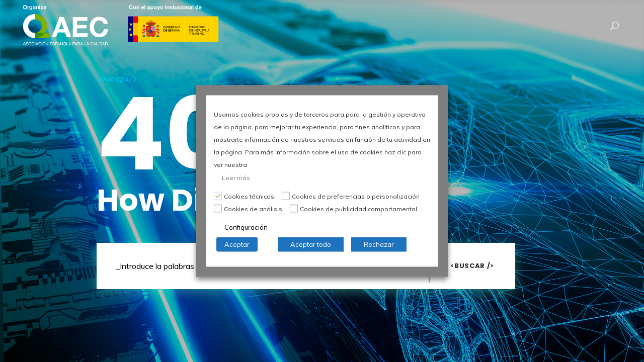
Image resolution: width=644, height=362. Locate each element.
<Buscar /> (472, 266)
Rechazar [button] (379, 244)
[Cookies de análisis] (218, 208)
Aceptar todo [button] (311, 244)
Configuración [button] (246, 227)
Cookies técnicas (249, 196)
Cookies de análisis (253, 209)
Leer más (236, 178)
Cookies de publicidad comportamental (358, 209)
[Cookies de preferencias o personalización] (286, 196)
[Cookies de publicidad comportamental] (294, 208)
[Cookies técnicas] (218, 196)
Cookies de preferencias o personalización (356, 196)
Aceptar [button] (237, 244)
